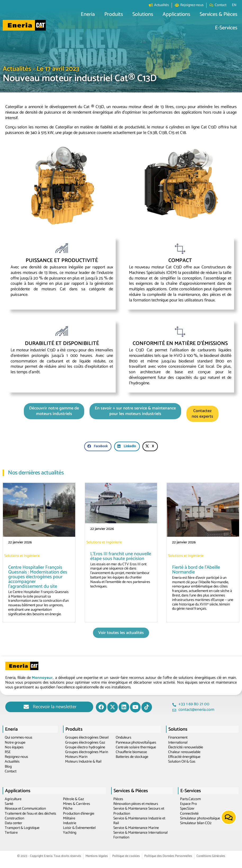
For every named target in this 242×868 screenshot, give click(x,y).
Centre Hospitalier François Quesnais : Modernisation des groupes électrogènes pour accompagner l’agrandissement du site (38, 577)
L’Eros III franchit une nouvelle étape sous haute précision (121, 556)
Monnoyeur (42, 678)
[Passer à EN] (234, 5)
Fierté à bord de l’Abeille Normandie (196, 570)
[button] (88, 15)
